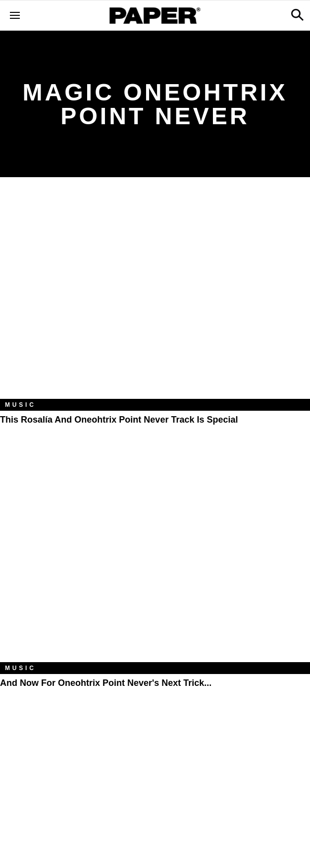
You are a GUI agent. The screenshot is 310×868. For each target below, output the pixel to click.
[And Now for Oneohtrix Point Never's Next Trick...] (155, 558)
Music (21, 405)
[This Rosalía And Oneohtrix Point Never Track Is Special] (155, 295)
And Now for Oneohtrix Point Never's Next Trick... (106, 683)
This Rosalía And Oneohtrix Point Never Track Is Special (119, 420)
